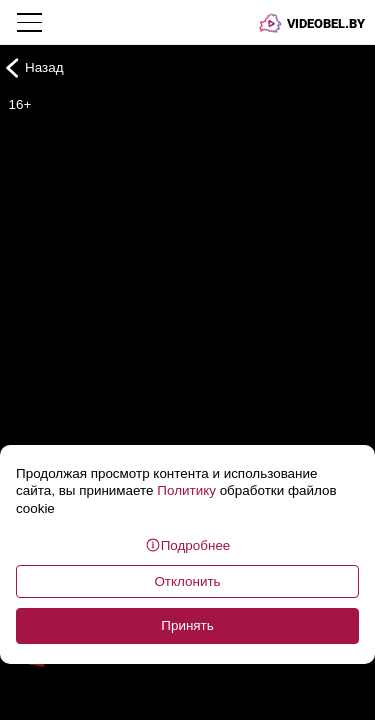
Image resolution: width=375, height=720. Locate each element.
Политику (187, 490)
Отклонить (187, 581)
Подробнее (188, 545)
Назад (32, 67)
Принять (187, 625)
